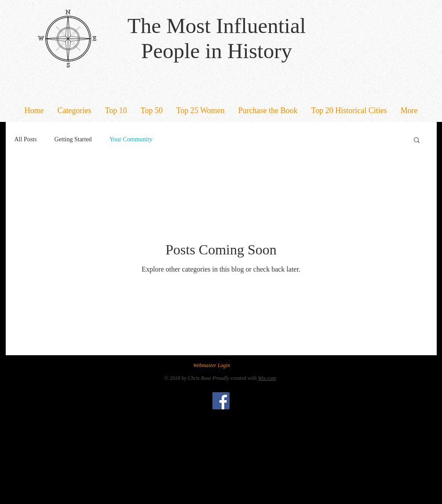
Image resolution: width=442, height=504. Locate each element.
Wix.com (267, 378)
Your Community (131, 139)
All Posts (26, 139)
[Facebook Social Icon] (221, 401)
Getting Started (73, 139)
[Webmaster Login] (212, 365)
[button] (74, 111)
